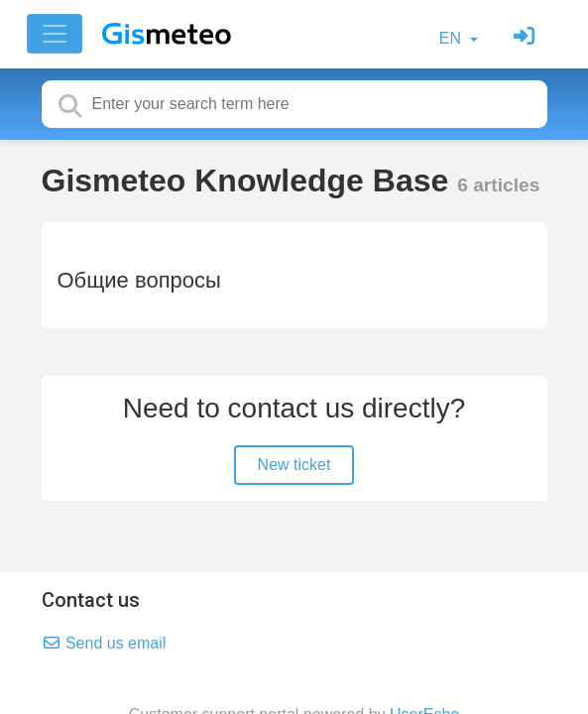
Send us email (104, 643)
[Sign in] (527, 38)
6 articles (498, 185)
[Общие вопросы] (294, 275)
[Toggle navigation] (55, 34)
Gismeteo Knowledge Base (250, 180)
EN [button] (453, 38)
